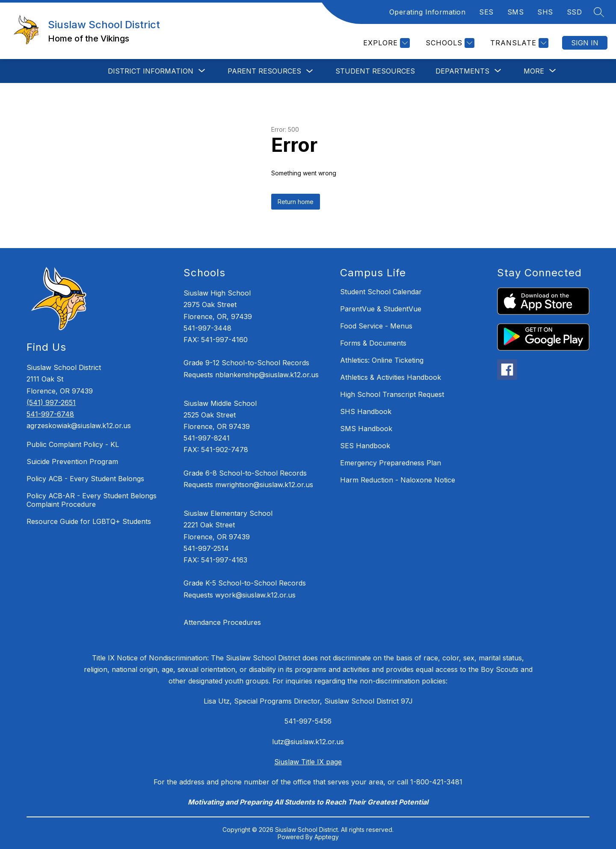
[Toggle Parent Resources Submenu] (310, 71)
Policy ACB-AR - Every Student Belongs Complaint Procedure (92, 500)
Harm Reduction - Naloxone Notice (398, 480)
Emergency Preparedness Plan (391, 463)
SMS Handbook (366, 429)
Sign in (585, 43)
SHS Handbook (366, 411)
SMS (516, 12)
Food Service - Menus (376, 326)
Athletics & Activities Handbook (391, 377)
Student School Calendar (381, 292)
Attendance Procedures (222, 622)
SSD (575, 12)
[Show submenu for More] (534, 71)
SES (486, 12)
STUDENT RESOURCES (375, 71)
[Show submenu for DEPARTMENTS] (462, 71)
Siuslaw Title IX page (308, 762)
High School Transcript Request (392, 394)
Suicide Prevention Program (72, 461)
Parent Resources (264, 71)
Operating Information (428, 12)
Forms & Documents (373, 343)
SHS (545, 12)
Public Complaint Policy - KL (73, 444)
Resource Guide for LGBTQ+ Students (89, 521)
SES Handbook (365, 446)
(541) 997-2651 (51, 402)
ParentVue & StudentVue (381, 309)
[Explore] (385, 43)
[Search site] (599, 12)
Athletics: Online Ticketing (382, 360)
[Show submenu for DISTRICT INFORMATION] (151, 71)
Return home (296, 202)
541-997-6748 (50, 414)
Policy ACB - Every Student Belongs (85, 479)
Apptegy (327, 837)
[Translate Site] (518, 43)
